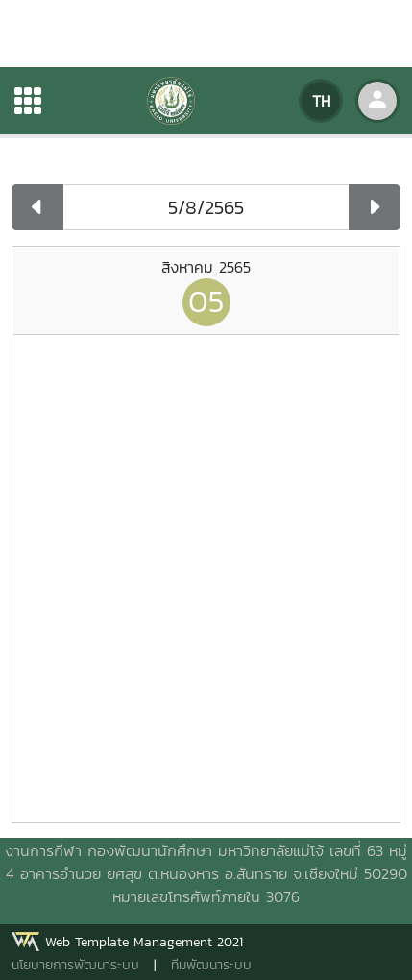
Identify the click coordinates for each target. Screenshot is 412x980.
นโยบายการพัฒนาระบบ (75, 965)
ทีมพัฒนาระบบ (211, 965)
